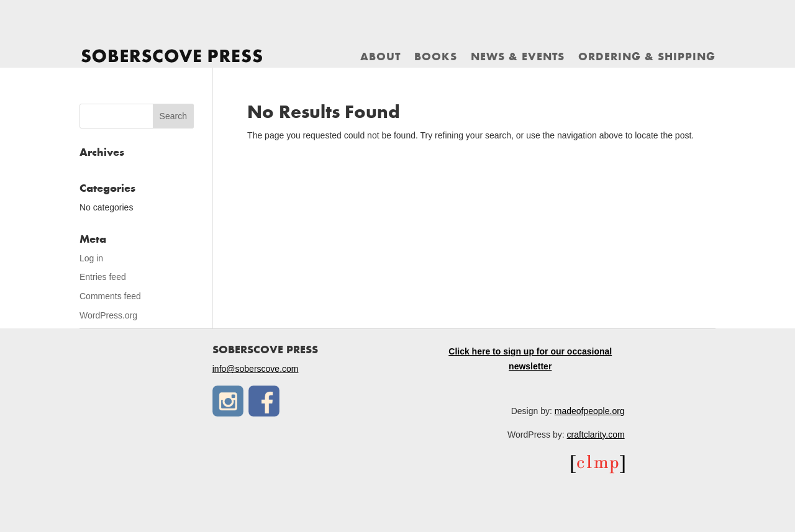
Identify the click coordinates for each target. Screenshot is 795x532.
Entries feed (103, 277)
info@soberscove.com (256, 369)
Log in (91, 258)
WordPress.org (108, 315)
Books (436, 58)
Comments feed (110, 296)
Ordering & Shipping (647, 58)
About (380, 58)
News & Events (518, 58)
